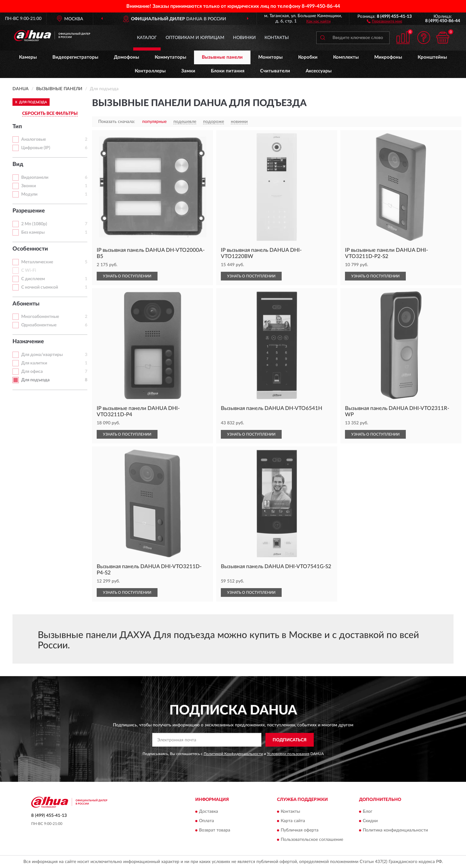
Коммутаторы (170, 57)
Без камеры (33, 232)
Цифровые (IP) (36, 148)
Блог (368, 812)
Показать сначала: (117, 122)
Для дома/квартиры (42, 355)
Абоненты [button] (26, 304)
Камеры (28, 57)
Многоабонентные (40, 317)
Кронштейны (432, 57)
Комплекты (346, 57)
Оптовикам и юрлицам (195, 38)
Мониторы (270, 57)
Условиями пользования (288, 754)
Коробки (308, 57)
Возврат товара (215, 830)
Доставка (209, 812)
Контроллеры (150, 71)
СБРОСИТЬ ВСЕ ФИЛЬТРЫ (50, 114)
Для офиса (32, 372)
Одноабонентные (39, 325)
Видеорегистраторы (75, 57)
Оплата (206, 821)
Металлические (37, 262)
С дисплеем (33, 279)
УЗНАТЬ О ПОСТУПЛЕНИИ (127, 276)
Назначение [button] (28, 342)
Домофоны (126, 57)
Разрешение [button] (29, 211)
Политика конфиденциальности (395, 830)
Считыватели (275, 71)
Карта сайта (293, 821)
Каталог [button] (147, 38)
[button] (384, 21)
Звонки (29, 186)
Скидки (370, 821)
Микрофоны (388, 57)
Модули (29, 194)
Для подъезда (35, 380)
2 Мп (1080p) (34, 224)
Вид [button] (18, 164)
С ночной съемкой (40, 287)
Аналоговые (34, 139)
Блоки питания (228, 71)
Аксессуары (319, 71)
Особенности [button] (30, 249)
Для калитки (34, 363)
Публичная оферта (300, 830)
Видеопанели (35, 178)
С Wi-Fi (29, 271)
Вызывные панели (222, 57)
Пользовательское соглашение (312, 840)
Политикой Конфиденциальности (233, 754)
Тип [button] (17, 127)
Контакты (277, 38)
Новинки (244, 38)
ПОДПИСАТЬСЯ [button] (290, 740)
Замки (188, 71)
